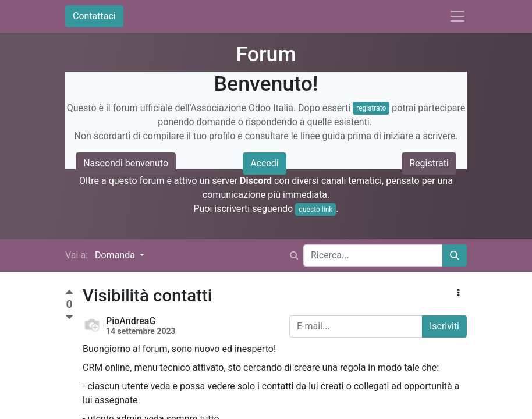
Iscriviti (444, 326)
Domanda (116, 255)
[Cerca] (455, 255)
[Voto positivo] (69, 294)
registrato (371, 108)
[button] (458, 293)
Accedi (265, 163)
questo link (315, 210)
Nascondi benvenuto (126, 163)
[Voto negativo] (69, 317)
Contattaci (94, 16)
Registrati (429, 163)
